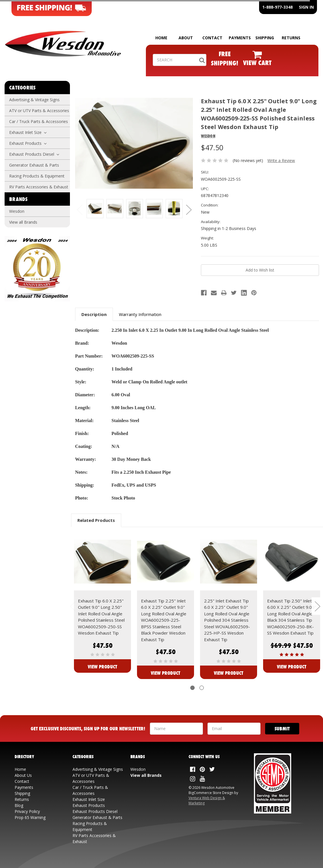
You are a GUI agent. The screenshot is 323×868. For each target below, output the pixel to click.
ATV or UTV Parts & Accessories (39, 111)
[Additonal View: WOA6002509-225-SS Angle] (154, 209)
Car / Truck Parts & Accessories (39, 121)
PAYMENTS (240, 38)
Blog (19, 805)
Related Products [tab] (96, 520)
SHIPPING (265, 38)
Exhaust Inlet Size (28, 132)
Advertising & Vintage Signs (34, 100)
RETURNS (291, 38)
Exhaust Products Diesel (34, 154)
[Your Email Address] (234, 729)
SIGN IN (306, 7)
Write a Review (281, 160)
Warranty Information (140, 314)
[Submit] (282, 729)
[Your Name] (176, 729)
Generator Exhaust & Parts (34, 165)
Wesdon (17, 211)
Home (20, 769)
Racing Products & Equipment (37, 176)
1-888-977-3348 (277, 7)
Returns (22, 799)
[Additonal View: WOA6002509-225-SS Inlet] (135, 209)
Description (94, 314)
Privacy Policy (27, 811)
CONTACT (212, 38)
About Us (23, 775)
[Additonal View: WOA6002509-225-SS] (95, 209)
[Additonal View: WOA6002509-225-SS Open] (174, 209)
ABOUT (186, 38)
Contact (22, 781)
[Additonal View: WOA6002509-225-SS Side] (115, 209)
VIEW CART (257, 63)
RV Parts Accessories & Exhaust (39, 187)
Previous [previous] (79, 209)
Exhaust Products (28, 143)
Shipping (22, 793)
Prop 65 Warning (30, 817)
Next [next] (189, 209)
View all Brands (23, 222)
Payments (24, 787)
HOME (161, 38)
